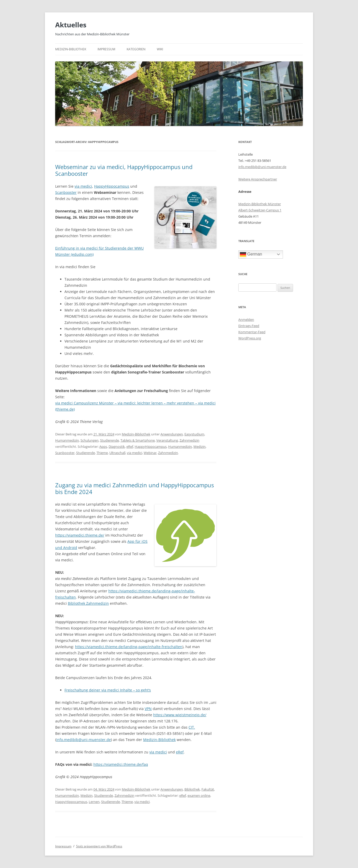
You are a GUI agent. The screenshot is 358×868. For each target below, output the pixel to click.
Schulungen (89, 440)
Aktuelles (71, 25)
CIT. (192, 727)
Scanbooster (66, 192)
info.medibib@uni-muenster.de (84, 740)
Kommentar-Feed (252, 332)
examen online (199, 795)
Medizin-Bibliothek (71, 49)
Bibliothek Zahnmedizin (88, 603)
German (251, 254)
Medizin (200, 447)
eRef (130, 447)
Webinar (150, 453)
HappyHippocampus (112, 186)
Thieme (102, 453)
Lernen (94, 802)
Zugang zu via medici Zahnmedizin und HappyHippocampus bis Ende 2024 (135, 488)
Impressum (106, 49)
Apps (103, 447)
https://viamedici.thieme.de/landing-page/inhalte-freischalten (129, 647)
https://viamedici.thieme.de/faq (121, 764)
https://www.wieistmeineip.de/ (180, 715)
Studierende (109, 440)
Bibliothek (192, 789)
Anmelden (246, 320)
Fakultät (208, 789)
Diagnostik (117, 447)
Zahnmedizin (189, 440)
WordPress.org (250, 338)
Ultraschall (117, 453)
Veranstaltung (167, 440)
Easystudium (194, 434)
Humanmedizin (67, 440)
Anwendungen (172, 434)
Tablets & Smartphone (138, 440)
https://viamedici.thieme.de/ (80, 535)
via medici (83, 186)
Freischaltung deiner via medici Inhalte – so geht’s (108, 690)
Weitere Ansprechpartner (258, 179)
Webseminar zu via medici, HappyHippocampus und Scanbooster (124, 170)
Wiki (160, 49)
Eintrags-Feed (249, 326)
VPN (148, 709)
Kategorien (136, 49)
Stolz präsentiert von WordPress (99, 846)
